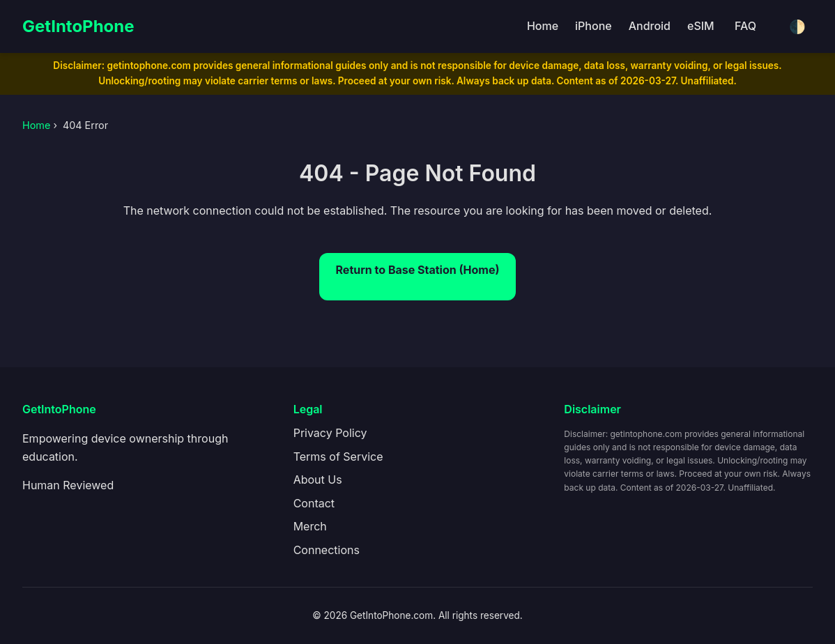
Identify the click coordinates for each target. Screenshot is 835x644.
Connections (327, 550)
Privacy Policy (330, 433)
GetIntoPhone (78, 26)
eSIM (701, 26)
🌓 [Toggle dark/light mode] (797, 27)
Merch (310, 526)
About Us (318, 480)
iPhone (593, 26)
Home (543, 26)
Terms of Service (338, 457)
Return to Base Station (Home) (418, 270)
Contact (314, 503)
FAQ (745, 26)
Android (650, 26)
